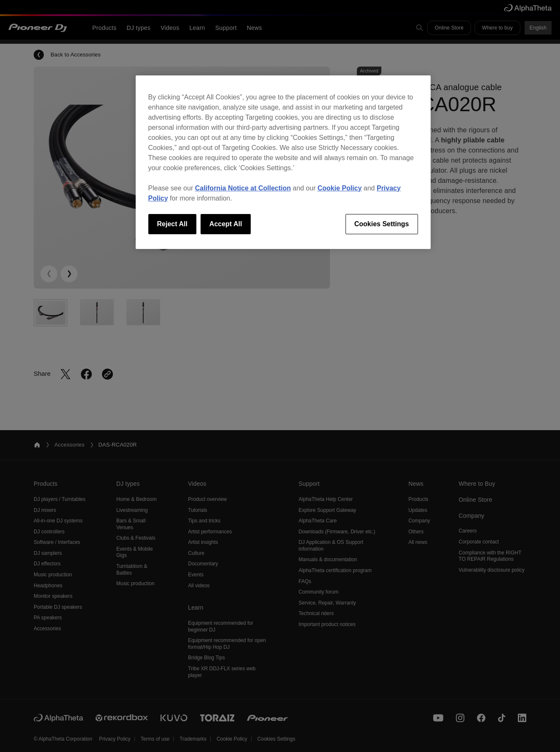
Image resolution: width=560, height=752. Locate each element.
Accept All (226, 224)
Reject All (172, 224)
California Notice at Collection (243, 188)
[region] (283, 162)
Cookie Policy (339, 188)
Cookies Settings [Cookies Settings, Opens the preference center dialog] (382, 224)
